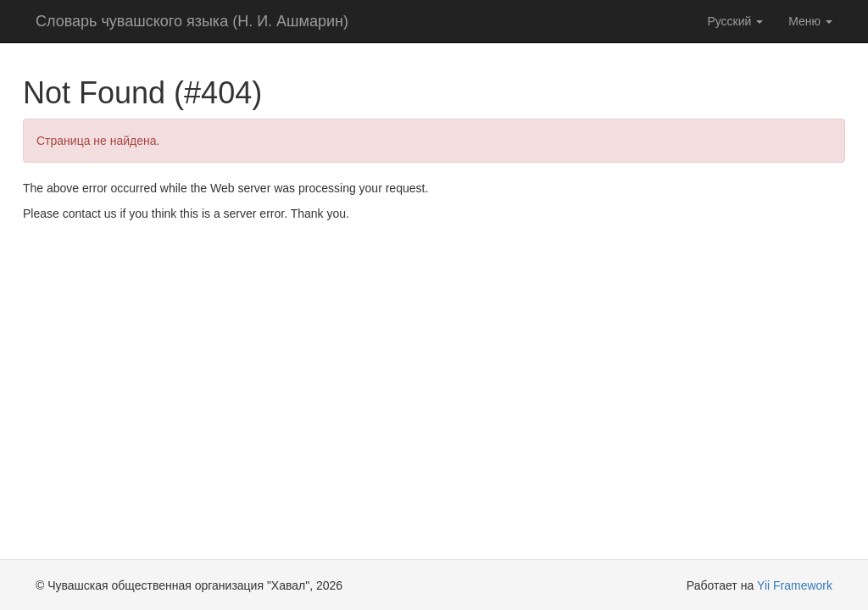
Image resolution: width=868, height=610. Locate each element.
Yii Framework (795, 585)
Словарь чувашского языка (192, 21)
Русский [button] (735, 21)
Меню (810, 21)
